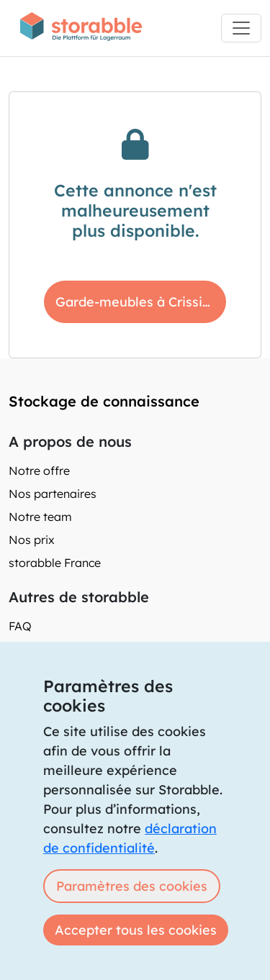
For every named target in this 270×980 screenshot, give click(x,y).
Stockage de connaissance (104, 401)
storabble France (55, 563)
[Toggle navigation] (241, 28)
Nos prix (32, 540)
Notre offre (39, 471)
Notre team (40, 517)
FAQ (20, 626)
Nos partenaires (53, 494)
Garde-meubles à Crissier (135, 302)
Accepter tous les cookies (136, 930)
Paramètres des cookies (132, 886)
